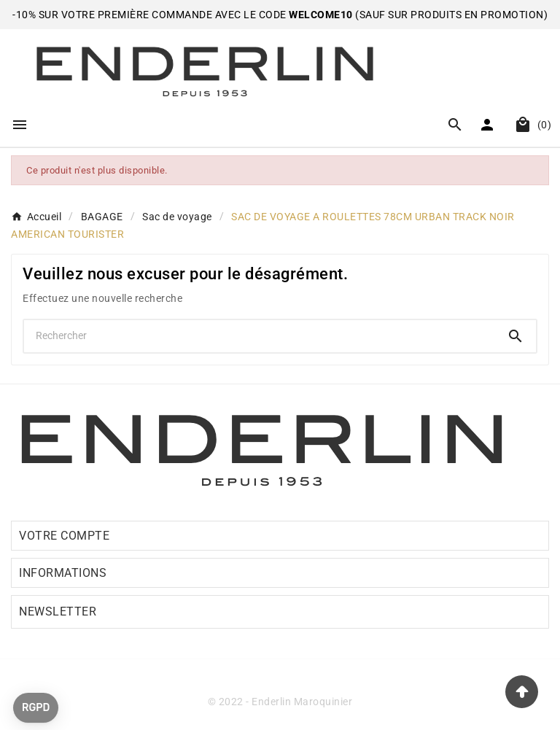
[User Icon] (489, 125)
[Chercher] (260, 335)
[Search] (516, 336)
